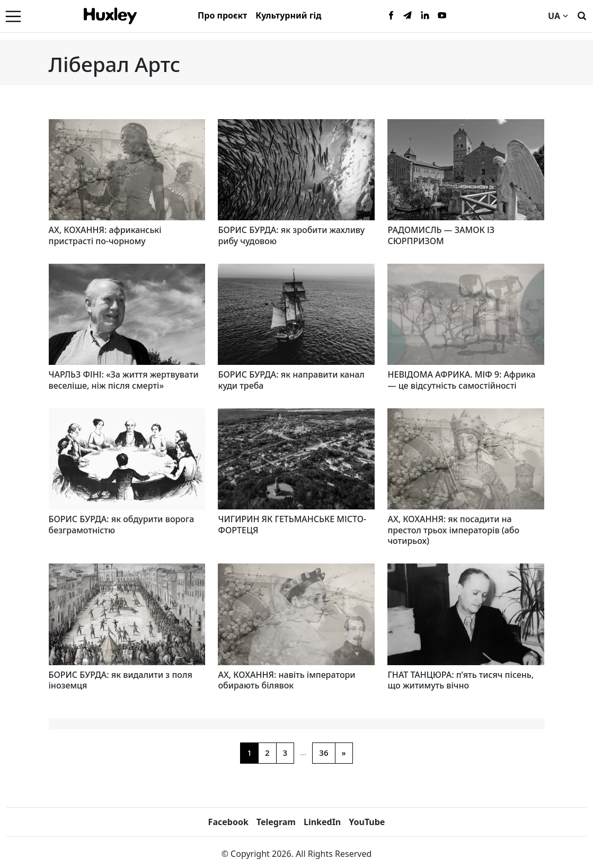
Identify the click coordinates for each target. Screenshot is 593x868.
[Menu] (13, 16)
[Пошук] (582, 15)
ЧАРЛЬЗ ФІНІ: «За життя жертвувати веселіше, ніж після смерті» (124, 380)
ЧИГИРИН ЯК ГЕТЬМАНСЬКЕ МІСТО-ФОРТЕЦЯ (292, 525)
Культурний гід (288, 15)
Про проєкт (222, 15)
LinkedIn (322, 822)
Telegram (276, 822)
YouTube (367, 822)
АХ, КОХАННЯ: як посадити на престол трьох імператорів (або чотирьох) (453, 530)
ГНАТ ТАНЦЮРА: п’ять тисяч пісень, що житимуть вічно (461, 680)
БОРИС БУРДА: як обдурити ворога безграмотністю (122, 525)
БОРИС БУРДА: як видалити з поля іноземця (121, 680)
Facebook (228, 822)
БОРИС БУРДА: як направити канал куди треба (291, 380)
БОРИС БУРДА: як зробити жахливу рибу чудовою (291, 235)
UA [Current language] (558, 16)
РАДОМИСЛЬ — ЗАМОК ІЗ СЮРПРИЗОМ (441, 235)
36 (324, 753)
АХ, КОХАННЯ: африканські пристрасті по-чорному (105, 235)
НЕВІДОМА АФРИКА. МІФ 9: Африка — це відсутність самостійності (461, 380)
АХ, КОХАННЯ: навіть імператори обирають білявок (286, 680)
